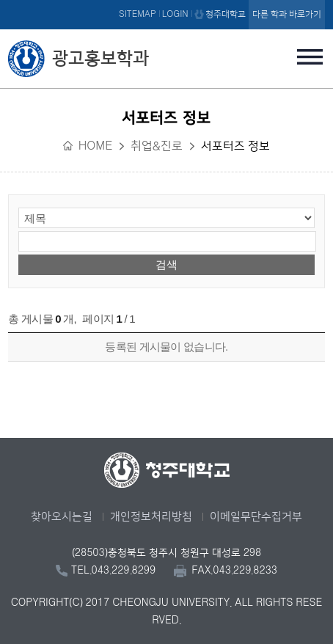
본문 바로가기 (166, 1)
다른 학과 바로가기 (287, 14)
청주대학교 (226, 14)
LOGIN (175, 14)
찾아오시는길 (62, 517)
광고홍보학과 (100, 59)
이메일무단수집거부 (256, 517)
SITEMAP (138, 14)
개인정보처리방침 (151, 517)
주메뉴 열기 (310, 56)
